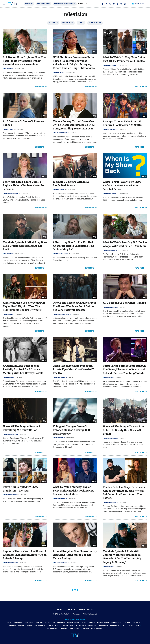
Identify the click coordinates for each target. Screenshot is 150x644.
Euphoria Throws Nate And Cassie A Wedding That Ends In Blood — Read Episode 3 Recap (25, 555)
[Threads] (110, 4)
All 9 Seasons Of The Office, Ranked (124, 303)
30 (95, 482)
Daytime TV (53, 23)
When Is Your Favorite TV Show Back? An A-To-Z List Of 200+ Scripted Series (122, 185)
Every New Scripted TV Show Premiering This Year (21, 489)
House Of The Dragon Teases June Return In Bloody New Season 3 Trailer (124, 430)
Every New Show (44, 4)
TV (87, 4)
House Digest (117, 623)
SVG (123, 626)
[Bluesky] (121, 4)
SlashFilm (104, 626)
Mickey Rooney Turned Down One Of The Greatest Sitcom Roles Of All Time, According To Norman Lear (74, 125)
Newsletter (138, 4)
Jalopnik (12, 626)
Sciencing (93, 626)
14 (45, 482)
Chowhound (18, 623)
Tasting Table (133, 626)
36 (45, 297)
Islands (137, 623)
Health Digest (103, 623)
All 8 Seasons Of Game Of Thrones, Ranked (24, 123)
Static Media (63, 614)
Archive (71, 610)
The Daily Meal (53, 629)
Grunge (92, 623)
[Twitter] (106, 4)
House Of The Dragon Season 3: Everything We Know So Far (22, 428)
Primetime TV (68, 23)
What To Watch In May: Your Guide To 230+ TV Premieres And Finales (124, 59)
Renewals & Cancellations (65, 4)
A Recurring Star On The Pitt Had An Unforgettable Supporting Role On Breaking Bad (73, 246)
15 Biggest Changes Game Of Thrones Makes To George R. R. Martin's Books (72, 430)
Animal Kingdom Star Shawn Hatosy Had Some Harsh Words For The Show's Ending (75, 555)
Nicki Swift (54, 626)
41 (145, 546)
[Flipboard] (114, 4)
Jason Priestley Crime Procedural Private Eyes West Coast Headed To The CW (74, 369)
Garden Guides (73, 623)
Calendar (29, 4)
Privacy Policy (86, 610)
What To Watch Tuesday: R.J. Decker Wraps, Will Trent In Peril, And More (125, 244)
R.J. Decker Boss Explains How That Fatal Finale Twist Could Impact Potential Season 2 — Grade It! (25, 61)
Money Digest (41, 626)
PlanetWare (81, 626)
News (81, 4)
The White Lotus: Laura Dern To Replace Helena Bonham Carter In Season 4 (23, 185)
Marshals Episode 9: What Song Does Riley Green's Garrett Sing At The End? (25, 246)
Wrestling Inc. (97, 629)
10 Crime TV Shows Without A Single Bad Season (71, 184)
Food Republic (59, 623)
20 (145, 177)
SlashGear (115, 626)
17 (45, 177)
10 (45, 360)
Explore (39, 623)
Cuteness (30, 623)
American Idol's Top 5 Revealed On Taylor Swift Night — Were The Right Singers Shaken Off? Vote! (24, 306)
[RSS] (125, 4)
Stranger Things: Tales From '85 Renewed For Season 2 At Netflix (123, 123)
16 (45, 546)
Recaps (81, 23)
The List (64, 629)
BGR (9, 623)
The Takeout (75, 629)
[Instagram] (118, 4)
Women (86, 629)
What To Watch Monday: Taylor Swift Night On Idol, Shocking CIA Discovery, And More (73, 491)
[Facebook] (103, 4)
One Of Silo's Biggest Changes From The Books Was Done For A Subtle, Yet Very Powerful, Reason (74, 306)
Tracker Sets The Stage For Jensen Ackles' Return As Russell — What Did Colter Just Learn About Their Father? (124, 492)
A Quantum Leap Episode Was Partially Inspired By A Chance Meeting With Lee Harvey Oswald (23, 369)
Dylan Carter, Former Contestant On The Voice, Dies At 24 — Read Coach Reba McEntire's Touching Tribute (124, 369)
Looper (21, 626)
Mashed (30, 626)
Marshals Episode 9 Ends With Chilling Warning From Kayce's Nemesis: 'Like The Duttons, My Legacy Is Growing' (122, 557)
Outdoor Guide (67, 626)
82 (95, 360)
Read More (39, 87)
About (60, 610)
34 (145, 237)
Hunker (128, 623)
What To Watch (95, 23)
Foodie (48, 623)
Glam (84, 623)
